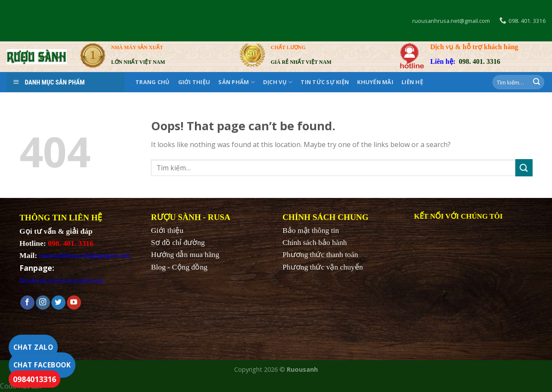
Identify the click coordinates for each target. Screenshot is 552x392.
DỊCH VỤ (278, 82)
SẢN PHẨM (237, 82)
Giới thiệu (194, 82)
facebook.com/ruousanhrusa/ (62, 280)
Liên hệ (412, 82)
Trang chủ (152, 82)
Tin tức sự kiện (325, 82)
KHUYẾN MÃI (375, 82)
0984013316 (34, 379)
